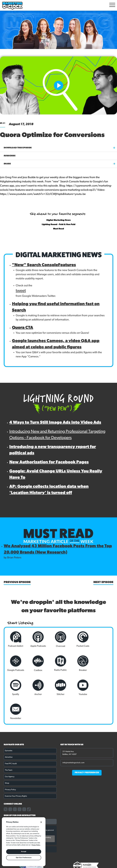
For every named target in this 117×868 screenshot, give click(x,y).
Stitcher (15, 688)
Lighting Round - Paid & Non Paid (59, 225)
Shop (7, 759)
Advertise (9, 733)
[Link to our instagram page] (15, 785)
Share (59, 164)
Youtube (37, 688)
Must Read (59, 229)
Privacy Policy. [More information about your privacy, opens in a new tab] (36, 845)
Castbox (15, 663)
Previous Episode (17, 582)
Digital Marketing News (59, 220)
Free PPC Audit (11, 740)
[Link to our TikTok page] (29, 785)
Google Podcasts (102, 639)
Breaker (59, 663)
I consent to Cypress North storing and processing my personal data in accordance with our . (32, 807)
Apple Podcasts (37, 639)
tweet (21, 291)
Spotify (80, 663)
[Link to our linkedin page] (20, 785)
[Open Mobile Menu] (112, 5)
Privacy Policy (10, 766)
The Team (9, 746)
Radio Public (37, 663)
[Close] (41, 822)
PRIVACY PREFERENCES (87, 749)
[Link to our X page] (6, 785)
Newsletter (59, 688)
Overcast (59, 639)
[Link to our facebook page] (10, 785)
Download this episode (59, 148)
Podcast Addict (15, 639)
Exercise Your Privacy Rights (16, 772)
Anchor (102, 663)
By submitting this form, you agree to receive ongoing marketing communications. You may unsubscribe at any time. (29, 815)
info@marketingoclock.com (73, 739)
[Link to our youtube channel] (24, 785)
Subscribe (10, 156)
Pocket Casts (80, 639)
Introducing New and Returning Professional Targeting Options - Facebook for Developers (57, 435)
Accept (24, 852)
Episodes (9, 727)
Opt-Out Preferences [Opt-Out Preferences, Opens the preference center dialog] (24, 858)
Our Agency (10, 753)
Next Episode (103, 582)
